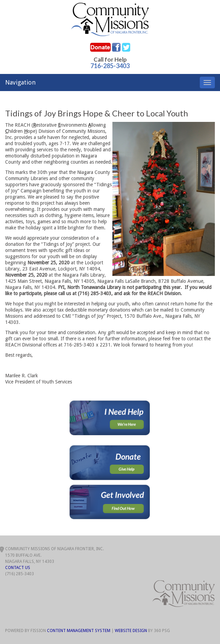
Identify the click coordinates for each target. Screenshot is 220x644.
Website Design (131, 631)
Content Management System (79, 631)
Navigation (20, 82)
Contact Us (18, 568)
